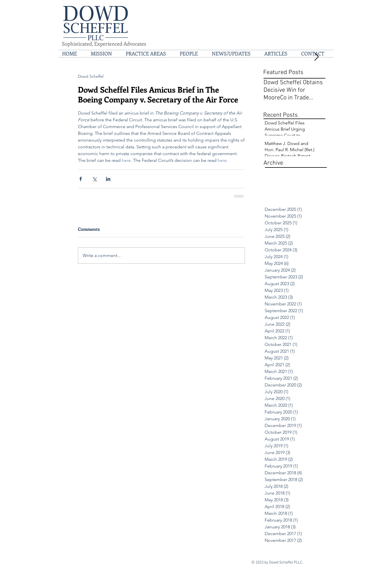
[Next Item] (316, 57)
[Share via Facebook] (81, 179)
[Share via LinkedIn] (108, 179)
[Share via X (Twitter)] (94, 179)
